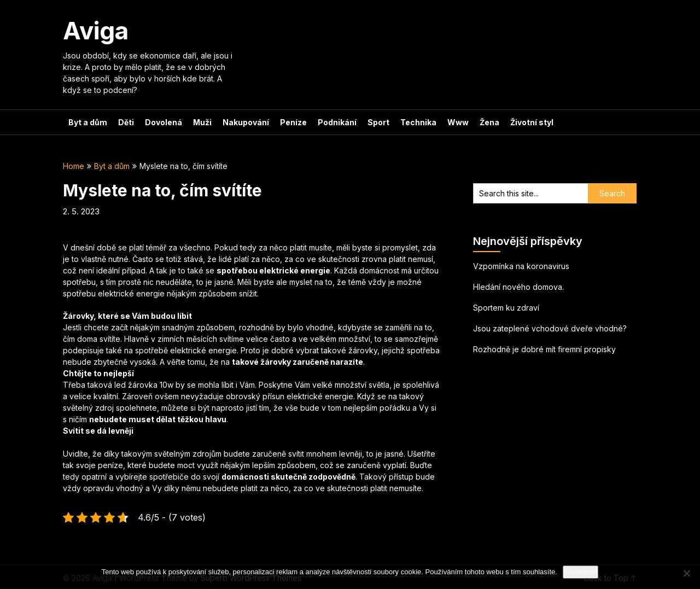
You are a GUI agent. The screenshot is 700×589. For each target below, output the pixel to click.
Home (74, 166)
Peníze (293, 122)
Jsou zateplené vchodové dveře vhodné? (550, 328)
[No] (686, 573)
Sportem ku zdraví (506, 308)
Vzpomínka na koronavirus (521, 266)
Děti (126, 122)
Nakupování (246, 122)
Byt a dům (88, 122)
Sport (378, 122)
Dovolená (164, 122)
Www (458, 122)
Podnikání (337, 122)
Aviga (96, 31)
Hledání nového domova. (518, 287)
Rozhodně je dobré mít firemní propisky (544, 349)
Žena (489, 122)
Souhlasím (581, 572)
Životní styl (532, 122)
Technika (418, 122)
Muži (202, 122)
